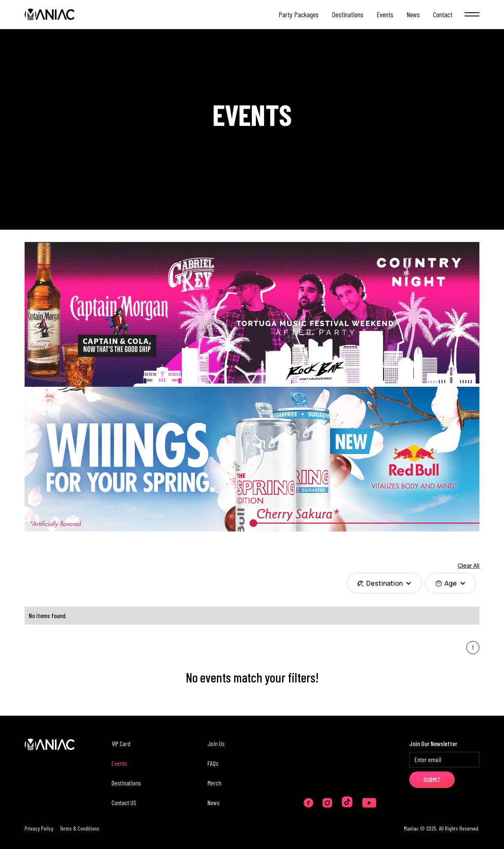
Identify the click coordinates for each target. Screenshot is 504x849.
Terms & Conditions (80, 828)
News (214, 802)
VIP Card (121, 743)
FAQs (213, 763)
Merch (214, 783)
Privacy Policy (39, 828)
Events (119, 763)
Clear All (469, 565)
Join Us (216, 743)
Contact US (124, 802)
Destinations (126, 783)
